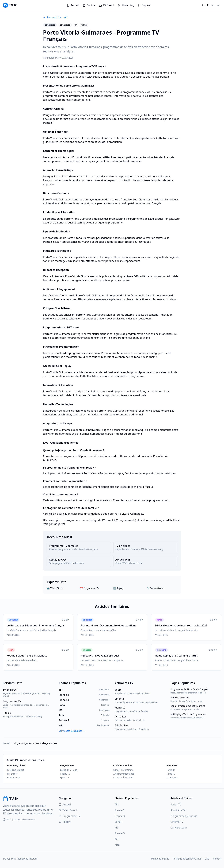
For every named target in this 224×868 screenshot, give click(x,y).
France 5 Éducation (123, 778)
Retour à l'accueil (55, 17)
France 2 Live (14, 778)
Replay (144, 5)
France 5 (120, 833)
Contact (217, 859)
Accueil (73, 5)
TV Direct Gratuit (15, 770)
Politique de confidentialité (187, 859)
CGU (207, 859)
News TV (171, 770)
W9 (117, 839)
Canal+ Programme (123, 770)
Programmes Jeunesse (184, 816)
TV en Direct (68, 810)
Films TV (171, 774)
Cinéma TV (177, 822)
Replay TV (65, 774)
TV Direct (107, 5)
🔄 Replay (119, 588)
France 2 (120, 810)
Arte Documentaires (124, 774)
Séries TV (176, 804)
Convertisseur (179, 828)
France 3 (120, 816)
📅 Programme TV (90, 588)
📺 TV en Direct (55, 588)
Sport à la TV (178, 810)
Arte (117, 845)
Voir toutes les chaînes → (72, 731)
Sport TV (64, 778)
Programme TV (70, 816)
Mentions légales (160, 859)
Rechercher (211, 5)
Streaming (126, 5)
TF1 (117, 804)
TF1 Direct (12, 774)
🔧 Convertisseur (156, 588)
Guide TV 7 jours (69, 770)
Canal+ (119, 822)
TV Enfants (172, 778)
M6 (117, 828)
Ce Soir (89, 5)
